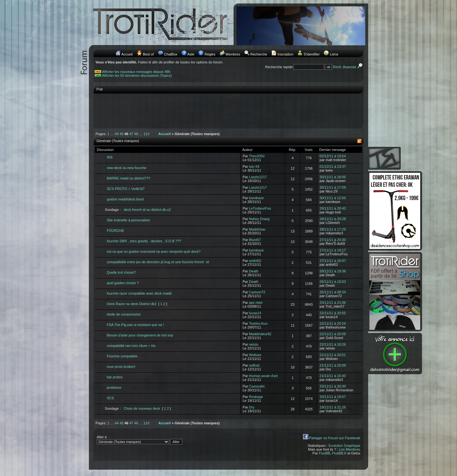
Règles (210, 54)
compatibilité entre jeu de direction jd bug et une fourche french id (158, 262)
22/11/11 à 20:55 (333, 313)
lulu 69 (254, 166)
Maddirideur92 (260, 334)
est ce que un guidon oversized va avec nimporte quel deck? (153, 251)
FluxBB (325, 453)
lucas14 (255, 313)
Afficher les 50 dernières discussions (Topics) (137, 75)
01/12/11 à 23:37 (333, 166)
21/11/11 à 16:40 (333, 376)
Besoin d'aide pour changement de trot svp (140, 335)
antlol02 (255, 261)
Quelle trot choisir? (121, 272)
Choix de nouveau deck (142, 408)
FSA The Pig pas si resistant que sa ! (135, 325)
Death (254, 271)
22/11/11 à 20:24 (333, 323)
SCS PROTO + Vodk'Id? (126, 189)
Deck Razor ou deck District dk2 (132, 304)
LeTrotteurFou (260, 208)
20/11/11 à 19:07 (333, 397)
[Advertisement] (228, 111)
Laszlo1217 (258, 177)
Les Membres (350, 449)
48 (136, 134)
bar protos (115, 377)
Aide (191, 54)
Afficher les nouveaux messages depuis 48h (136, 72)
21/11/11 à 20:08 (333, 365)
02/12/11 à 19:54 (333, 156)
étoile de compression (124, 314)
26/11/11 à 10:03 (333, 282)
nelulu (254, 344)
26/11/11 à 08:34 (333, 292)
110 (146, 134)
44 (117, 134)
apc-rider (256, 303)
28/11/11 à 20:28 (333, 219)
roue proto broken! (121, 367)
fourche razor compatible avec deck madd (139, 293)
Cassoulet (257, 386)
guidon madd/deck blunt (125, 199)
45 (122, 134)
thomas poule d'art (263, 376)
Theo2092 (257, 156)
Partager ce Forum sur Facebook (335, 438)
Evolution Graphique (344, 446)
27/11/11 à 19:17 (333, 250)
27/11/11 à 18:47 (333, 261)
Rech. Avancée (348, 67)
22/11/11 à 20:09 (333, 334)
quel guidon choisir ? (123, 283)
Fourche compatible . (123, 356)
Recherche (259, 54)
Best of (148, 54)
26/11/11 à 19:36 (333, 271)
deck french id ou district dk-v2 (147, 210)
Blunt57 (255, 240)
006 (109, 157)
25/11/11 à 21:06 (333, 303)
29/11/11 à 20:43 (333, 208)
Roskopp (256, 397)
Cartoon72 (257, 292)
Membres (233, 54)
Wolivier (255, 355)
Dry (252, 407)
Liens (334, 54)
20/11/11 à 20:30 (333, 386)
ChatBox (171, 54)
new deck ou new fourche (126, 168)
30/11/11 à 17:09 (333, 187)
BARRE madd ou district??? (128, 178)
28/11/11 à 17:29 (333, 229)
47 (131, 134)
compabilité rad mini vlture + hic (131, 346)
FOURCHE (115, 231)
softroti (254, 365)
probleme (114, 388)
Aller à (139, 440)
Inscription (285, 54)
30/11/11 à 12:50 (333, 198)
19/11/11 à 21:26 (333, 407)
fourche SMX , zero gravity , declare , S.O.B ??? (144, 241)
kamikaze (256, 198)
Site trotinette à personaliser (128, 220)
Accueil (127, 54)
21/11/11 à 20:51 (333, 355)
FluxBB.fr (339, 453)
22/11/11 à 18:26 (333, 344)
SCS (110, 398)
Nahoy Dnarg (259, 219)
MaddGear (257, 229)
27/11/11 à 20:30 (333, 240)
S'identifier (311, 54)
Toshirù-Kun (258, 323)
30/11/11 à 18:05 (333, 177)
